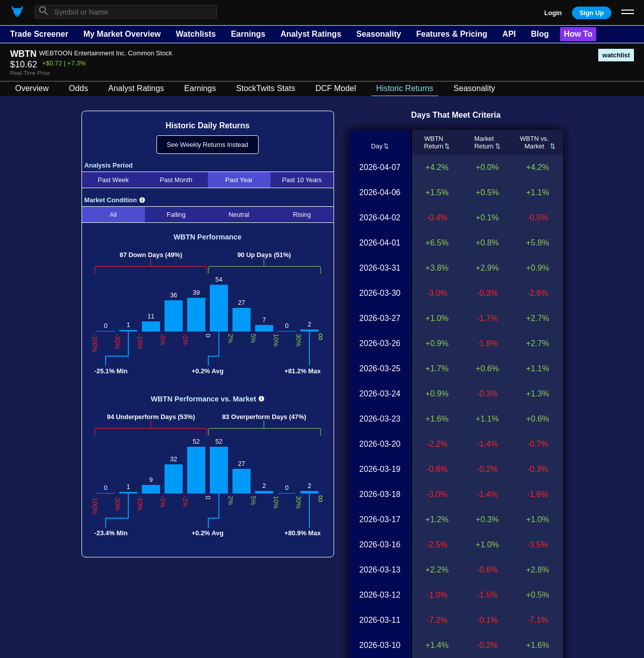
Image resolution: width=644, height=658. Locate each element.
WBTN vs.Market (534, 142)
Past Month (176, 180)
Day (377, 146)
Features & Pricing (452, 34)
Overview (32, 88)
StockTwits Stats (265, 88)
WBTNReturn (434, 142)
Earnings (248, 34)
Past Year (239, 180)
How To (578, 34)
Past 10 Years (302, 180)
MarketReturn (484, 142)
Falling (176, 215)
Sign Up (592, 13)
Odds (78, 88)
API (509, 34)
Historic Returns (405, 88)
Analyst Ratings (311, 34)
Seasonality (379, 34)
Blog (540, 34)
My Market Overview (122, 34)
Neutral (239, 215)
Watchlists (195, 34)
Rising (302, 215)
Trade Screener (39, 34)
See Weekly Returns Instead (208, 145)
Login (553, 13)
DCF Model (336, 88)
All (113, 215)
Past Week (113, 180)
